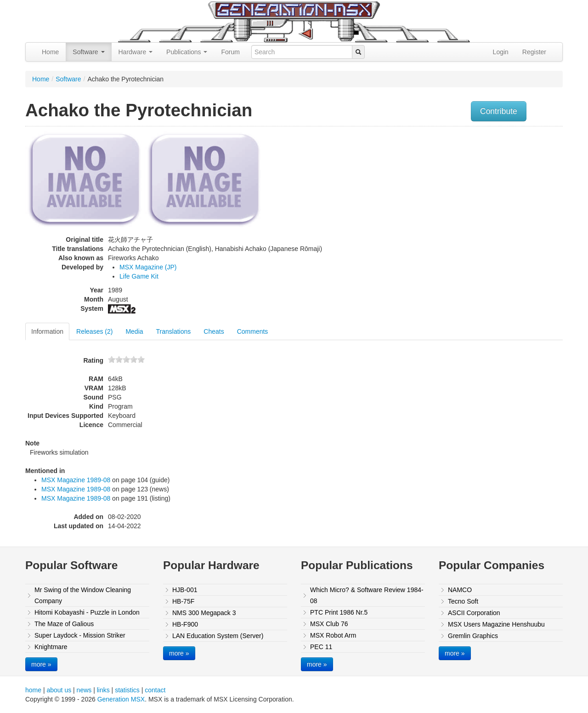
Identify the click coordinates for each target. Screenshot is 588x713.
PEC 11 (321, 647)
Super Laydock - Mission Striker (80, 635)
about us (59, 690)
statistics (127, 690)
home (33, 690)
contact (155, 690)
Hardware (136, 52)
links (103, 690)
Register (534, 52)
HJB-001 (185, 590)
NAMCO (460, 590)
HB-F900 (185, 624)
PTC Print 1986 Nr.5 (339, 612)
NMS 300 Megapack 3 (204, 613)
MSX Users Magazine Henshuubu (496, 624)
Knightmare (51, 647)
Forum (230, 52)
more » (41, 664)
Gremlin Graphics (473, 636)
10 (141, 359)
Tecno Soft (463, 601)
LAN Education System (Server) (218, 636)
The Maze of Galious (64, 624)
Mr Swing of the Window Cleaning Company (83, 595)
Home (50, 52)
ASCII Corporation (474, 613)
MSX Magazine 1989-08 (76, 480)
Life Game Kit (139, 276)
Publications (187, 52)
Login (501, 52)
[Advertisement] (470, 195)
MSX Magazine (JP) (148, 267)
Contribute (499, 111)
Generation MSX (121, 699)
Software (88, 52)
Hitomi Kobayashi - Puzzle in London (87, 612)
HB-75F (183, 601)
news (84, 690)
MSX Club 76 (329, 624)
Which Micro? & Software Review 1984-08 (367, 595)
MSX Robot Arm (333, 635)
